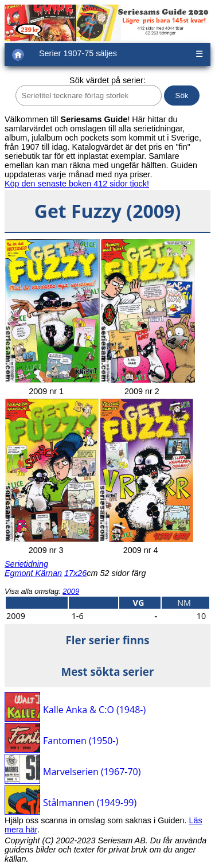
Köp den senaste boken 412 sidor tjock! (77, 184)
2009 (71, 591)
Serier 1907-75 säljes (78, 53)
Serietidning (26, 564)
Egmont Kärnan (33, 573)
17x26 (75, 573)
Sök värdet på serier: (107, 80)
